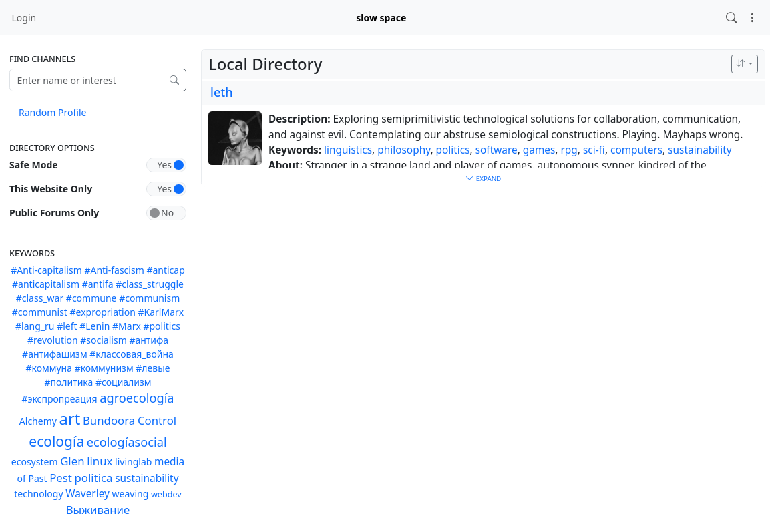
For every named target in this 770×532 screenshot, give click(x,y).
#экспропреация (59, 399)
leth (222, 92)
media (169, 462)
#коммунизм (104, 368)
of (21, 478)
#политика (68, 382)
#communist (40, 312)
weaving (131, 494)
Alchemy (38, 421)
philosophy (404, 150)
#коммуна (49, 368)
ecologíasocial (127, 442)
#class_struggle (150, 284)
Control (157, 420)
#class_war (40, 298)
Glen (72, 461)
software (497, 150)
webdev (166, 494)
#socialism (103, 340)
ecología (56, 441)
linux (100, 461)
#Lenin (94, 326)
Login (24, 18)
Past (37, 478)
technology (38, 494)
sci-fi (594, 150)
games (539, 150)
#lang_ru (35, 326)
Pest (61, 478)
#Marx (127, 326)
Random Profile (52, 112)
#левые (153, 368)
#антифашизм (55, 354)
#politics (161, 326)
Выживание (98, 510)
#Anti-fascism (114, 270)
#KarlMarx (161, 312)
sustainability (147, 478)
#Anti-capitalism (46, 270)
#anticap (165, 270)
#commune (91, 298)
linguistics (348, 150)
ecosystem (35, 462)
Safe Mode (34, 165)
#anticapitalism (46, 284)
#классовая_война (132, 354)
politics (453, 150)
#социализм (124, 382)
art (70, 419)
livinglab (133, 462)
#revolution (53, 340)
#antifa (98, 284)
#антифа (149, 340)
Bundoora (109, 420)
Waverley (87, 494)
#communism (149, 298)
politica (94, 478)
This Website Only (51, 189)
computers (636, 150)
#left (67, 326)
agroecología (137, 398)
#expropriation (103, 312)
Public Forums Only (54, 213)
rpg (569, 150)
